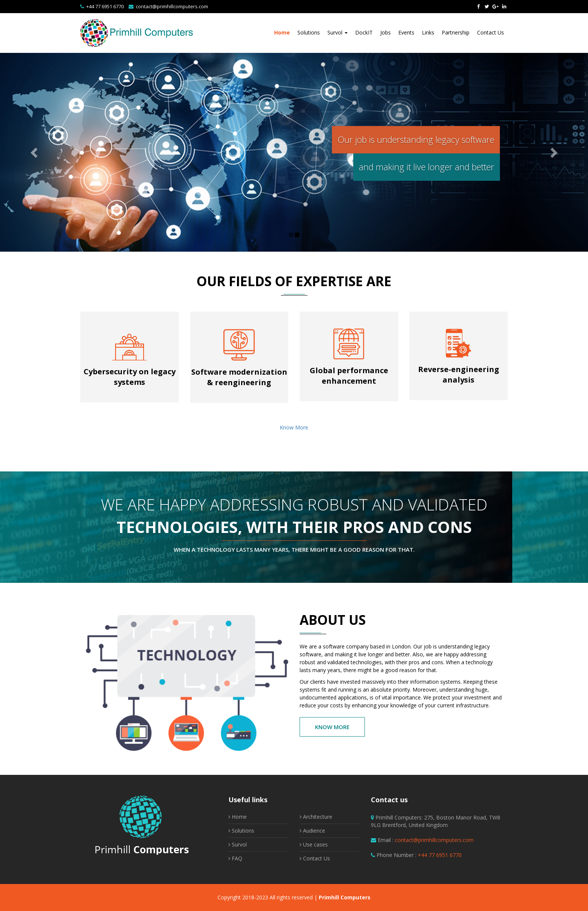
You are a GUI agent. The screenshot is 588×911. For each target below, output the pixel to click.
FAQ (235, 858)
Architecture (316, 817)
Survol (337, 32)
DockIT (364, 32)
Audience (312, 831)
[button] (29, 152)
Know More (294, 427)
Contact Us (490, 32)
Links (428, 32)
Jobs (385, 32)
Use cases (314, 844)
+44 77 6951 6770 (105, 6)
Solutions (309, 32)
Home (282, 32)
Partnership (456, 32)
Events (406, 32)
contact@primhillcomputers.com (172, 6)
